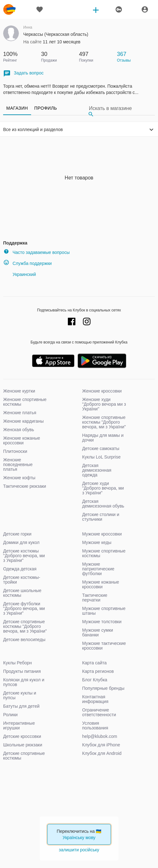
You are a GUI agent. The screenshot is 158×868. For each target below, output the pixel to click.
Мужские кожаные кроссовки (101, 584)
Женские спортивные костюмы (25, 402)
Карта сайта (95, 663)
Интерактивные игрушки (19, 725)
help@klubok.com (100, 736)
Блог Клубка (95, 680)
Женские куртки (19, 391)
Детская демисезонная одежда (97, 470)
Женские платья (20, 413)
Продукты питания (22, 671)
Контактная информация (95, 699)
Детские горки (17, 534)
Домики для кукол (21, 542)
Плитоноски (15, 451)
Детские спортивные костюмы (24, 756)
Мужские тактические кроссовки (104, 646)
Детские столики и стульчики (101, 517)
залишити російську (79, 850)
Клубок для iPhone (101, 745)
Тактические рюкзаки (25, 486)
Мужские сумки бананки (98, 632)
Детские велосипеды (24, 640)
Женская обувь (19, 430)
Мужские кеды (97, 542)
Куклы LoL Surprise (101, 457)
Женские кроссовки (102, 391)
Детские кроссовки (22, 736)
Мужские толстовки (102, 622)
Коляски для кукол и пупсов (24, 682)
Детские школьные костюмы (22, 593)
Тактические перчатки (95, 598)
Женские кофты (19, 478)
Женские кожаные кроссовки (22, 440)
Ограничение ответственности (99, 712)
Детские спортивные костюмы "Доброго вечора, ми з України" (25, 626)
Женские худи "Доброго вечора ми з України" (104, 404)
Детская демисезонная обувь (103, 504)
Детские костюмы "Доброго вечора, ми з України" (24, 556)
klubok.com (9, 9)
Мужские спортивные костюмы (104, 553)
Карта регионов (98, 671)
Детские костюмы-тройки (22, 580)
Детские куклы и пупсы (20, 695)
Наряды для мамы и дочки (103, 438)
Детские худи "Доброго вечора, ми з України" (103, 488)
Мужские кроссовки (102, 534)
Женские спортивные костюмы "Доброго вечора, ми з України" (104, 422)
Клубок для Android (102, 753)
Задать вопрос (23, 73)
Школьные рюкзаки (23, 745)
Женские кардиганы (23, 421)
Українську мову (79, 838)
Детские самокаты (101, 448)
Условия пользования (95, 725)
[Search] (120, 108)
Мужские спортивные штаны (104, 611)
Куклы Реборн (17, 663)
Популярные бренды (104, 688)
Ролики (10, 715)
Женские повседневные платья (18, 464)
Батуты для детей (21, 706)
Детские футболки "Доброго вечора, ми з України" (24, 608)
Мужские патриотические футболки (98, 569)
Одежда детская (20, 569)
